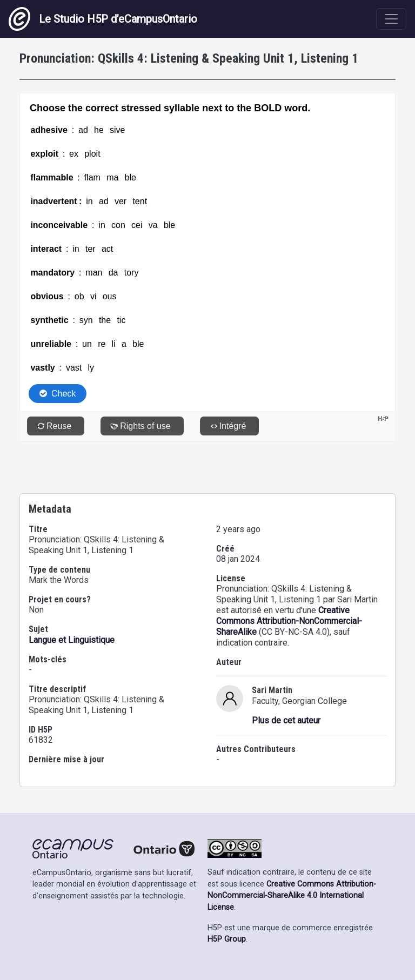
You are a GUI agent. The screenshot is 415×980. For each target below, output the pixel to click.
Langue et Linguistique (72, 640)
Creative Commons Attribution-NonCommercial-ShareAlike (289, 621)
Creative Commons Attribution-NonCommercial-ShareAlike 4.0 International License (292, 896)
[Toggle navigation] (391, 19)
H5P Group (227, 939)
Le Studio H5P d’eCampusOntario (103, 19)
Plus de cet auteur (286, 720)
